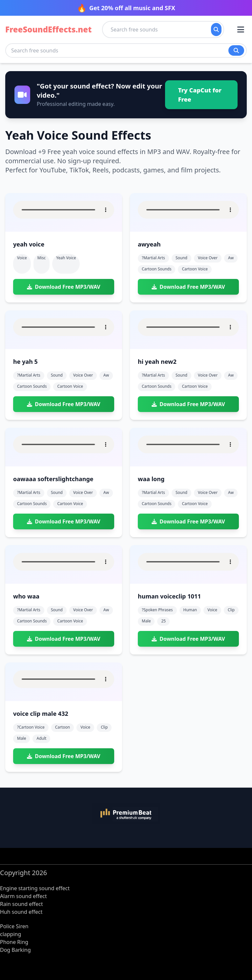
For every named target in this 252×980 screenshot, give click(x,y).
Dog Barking (15, 950)
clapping (10, 934)
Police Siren (14, 926)
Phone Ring (14, 942)
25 (163, 621)
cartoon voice (195, 269)
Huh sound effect (21, 912)
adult (41, 738)
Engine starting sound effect (35, 888)
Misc (42, 258)
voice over (208, 258)
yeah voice (66, 258)
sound (181, 258)
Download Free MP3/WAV (63, 287)
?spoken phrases (157, 610)
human (190, 610)
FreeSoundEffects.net (48, 29)
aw (231, 258)
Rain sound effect (21, 904)
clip (231, 610)
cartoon (63, 727)
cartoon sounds (157, 269)
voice (212, 610)
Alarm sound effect (23, 896)
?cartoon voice (31, 727)
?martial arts (153, 258)
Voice (22, 258)
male (146, 621)
